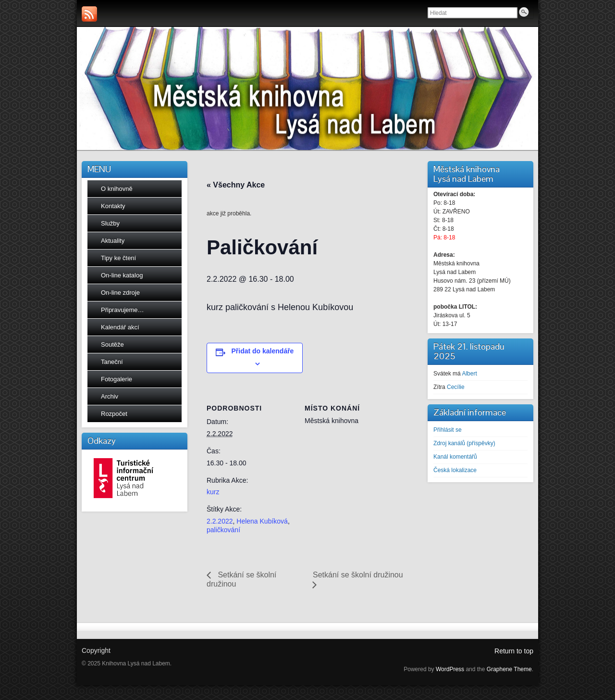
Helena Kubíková (262, 521)
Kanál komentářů (455, 457)
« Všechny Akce (236, 185)
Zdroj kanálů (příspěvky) (464, 443)
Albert (469, 374)
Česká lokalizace (455, 470)
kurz (213, 492)
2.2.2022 (220, 521)
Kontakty (113, 206)
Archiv (110, 396)
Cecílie (456, 387)
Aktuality (113, 241)
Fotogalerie (117, 379)
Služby (110, 223)
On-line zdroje (120, 293)
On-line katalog (122, 275)
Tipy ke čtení (118, 258)
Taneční (112, 362)
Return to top (514, 651)
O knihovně (117, 189)
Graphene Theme (509, 669)
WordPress (450, 669)
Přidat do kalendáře (262, 351)
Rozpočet (114, 414)
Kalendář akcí (120, 327)
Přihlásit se (448, 430)
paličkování (223, 530)
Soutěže (112, 344)
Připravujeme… (123, 310)
